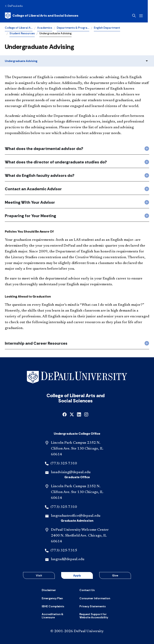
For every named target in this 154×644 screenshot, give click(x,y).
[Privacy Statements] (93, 606)
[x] (72, 414)
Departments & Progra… (73, 28)
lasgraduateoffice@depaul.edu (76, 516)
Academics (45, 28)
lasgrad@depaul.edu (68, 559)
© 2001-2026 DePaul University (77, 631)
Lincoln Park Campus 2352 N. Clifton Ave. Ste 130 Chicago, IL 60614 (77, 449)
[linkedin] (79, 414)
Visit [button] (39, 575)
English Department (107, 28)
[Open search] (140, 16)
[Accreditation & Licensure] (58, 616)
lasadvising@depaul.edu (71, 472)
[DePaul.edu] (14, 6)
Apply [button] (77, 575)
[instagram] (86, 414)
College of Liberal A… (19, 28)
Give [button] (115, 575)
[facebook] (65, 414)
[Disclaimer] (49, 590)
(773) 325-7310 (64, 464)
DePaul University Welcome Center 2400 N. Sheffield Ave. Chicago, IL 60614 (80, 536)
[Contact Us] (87, 590)
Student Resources (22, 33)
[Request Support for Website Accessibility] (96, 616)
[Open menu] (147, 16)
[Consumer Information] (95, 598)
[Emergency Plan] (52, 598)
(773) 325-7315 (64, 551)
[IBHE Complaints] (53, 606)
